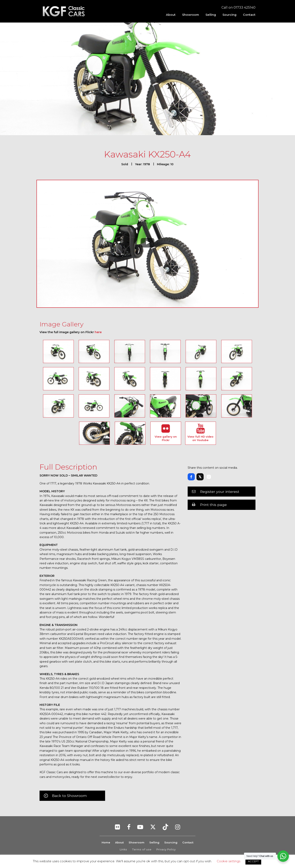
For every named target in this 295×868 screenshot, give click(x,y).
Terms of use (142, 849)
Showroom (191, 15)
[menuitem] (171, 15)
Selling (211, 15)
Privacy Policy (166, 849)
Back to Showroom (69, 796)
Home (106, 843)
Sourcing (229, 15)
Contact (249, 15)
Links (123, 849)
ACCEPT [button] (253, 861)
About (171, 15)
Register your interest (220, 492)
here (98, 332)
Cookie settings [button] (229, 861)
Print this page (213, 505)
